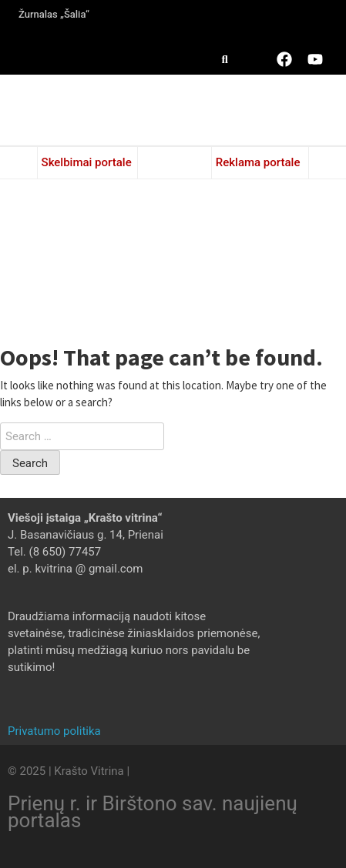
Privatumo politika (54, 731)
